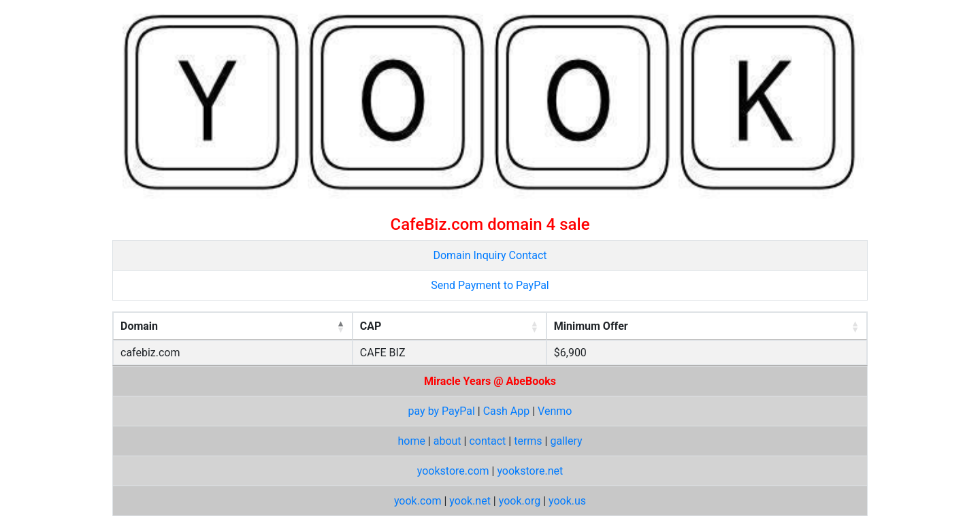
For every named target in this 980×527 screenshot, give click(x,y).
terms (528, 441)
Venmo (555, 411)
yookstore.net (530, 471)
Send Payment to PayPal (490, 285)
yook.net (470, 501)
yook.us (567, 501)
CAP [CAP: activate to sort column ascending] (371, 326)
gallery (566, 441)
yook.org (520, 501)
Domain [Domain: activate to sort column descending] (139, 326)
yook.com (418, 501)
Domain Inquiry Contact (490, 255)
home (411, 441)
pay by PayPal (442, 411)
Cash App (507, 411)
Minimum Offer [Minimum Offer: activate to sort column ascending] (591, 326)
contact (487, 441)
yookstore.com (453, 471)
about (447, 441)
